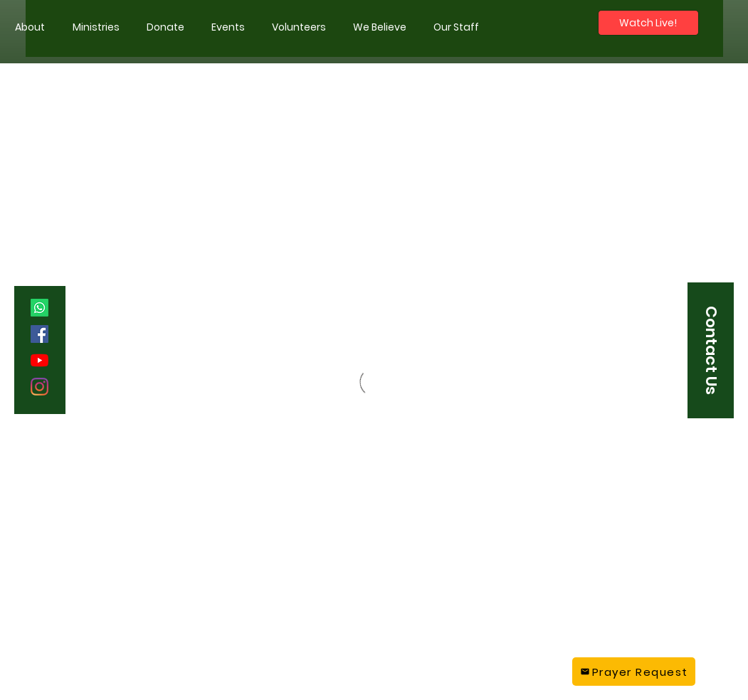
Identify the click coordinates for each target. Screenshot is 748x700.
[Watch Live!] (648, 23)
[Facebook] (39, 334)
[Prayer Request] (634, 672)
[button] (96, 27)
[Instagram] (39, 387)
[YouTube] (39, 360)
